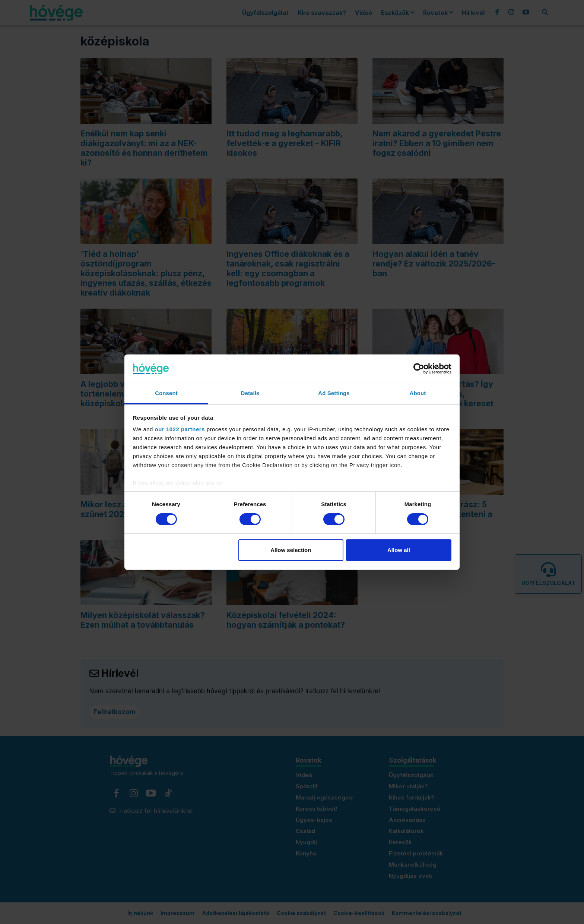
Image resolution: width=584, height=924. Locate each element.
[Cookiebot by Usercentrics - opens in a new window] (419, 369)
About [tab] (418, 393)
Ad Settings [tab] (334, 393)
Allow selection (291, 550)
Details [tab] (250, 393)
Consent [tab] (166, 393)
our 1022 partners (180, 429)
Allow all (399, 550)
